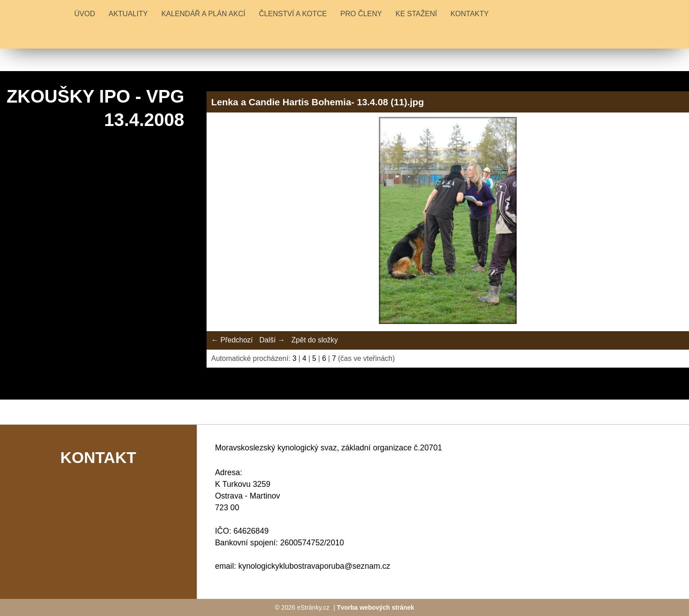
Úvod (85, 14)
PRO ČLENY (361, 14)
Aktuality (128, 14)
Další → (272, 340)
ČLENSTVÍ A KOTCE (293, 14)
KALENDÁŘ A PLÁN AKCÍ (203, 14)
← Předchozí (232, 340)
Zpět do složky (315, 340)
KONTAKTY (470, 14)
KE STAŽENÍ (416, 14)
